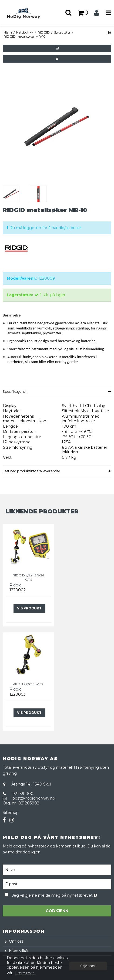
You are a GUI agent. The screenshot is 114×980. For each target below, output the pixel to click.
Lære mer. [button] (25, 973)
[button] (57, 48)
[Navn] (57, 869)
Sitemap (11, 813)
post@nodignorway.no (34, 798)
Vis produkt (29, 608)
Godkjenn (57, 911)
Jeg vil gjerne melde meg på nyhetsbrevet (54, 895)
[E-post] (57, 884)
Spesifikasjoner (15, 392)
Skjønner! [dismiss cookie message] (88, 966)
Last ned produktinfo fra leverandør (31, 471)
